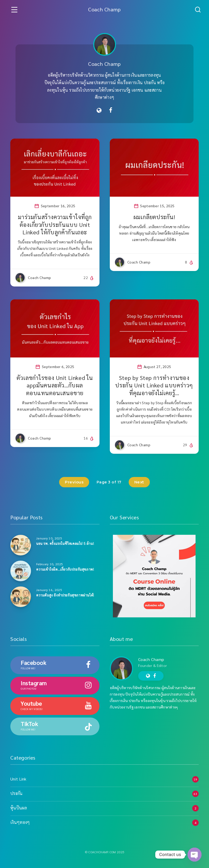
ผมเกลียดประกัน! (154, 217)
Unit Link (18, 779)
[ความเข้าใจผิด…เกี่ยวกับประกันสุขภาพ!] (21, 571)
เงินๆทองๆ (20, 822)
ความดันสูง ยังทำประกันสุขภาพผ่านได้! (65, 595)
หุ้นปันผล (19, 808)
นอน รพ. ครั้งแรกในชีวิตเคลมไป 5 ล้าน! (65, 543)
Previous (74, 482)
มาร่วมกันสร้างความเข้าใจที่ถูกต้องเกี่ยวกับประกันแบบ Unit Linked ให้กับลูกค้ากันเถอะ (55, 224)
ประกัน (17, 793)
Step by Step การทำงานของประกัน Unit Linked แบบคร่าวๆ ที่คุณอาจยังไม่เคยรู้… (154, 385)
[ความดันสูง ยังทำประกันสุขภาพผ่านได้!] (21, 597)
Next (139, 482)
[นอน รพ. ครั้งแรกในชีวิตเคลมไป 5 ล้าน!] (21, 545)
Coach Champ (104, 9)
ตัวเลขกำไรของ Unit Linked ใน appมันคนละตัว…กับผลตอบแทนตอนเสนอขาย (55, 385)
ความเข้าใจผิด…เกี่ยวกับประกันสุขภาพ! (65, 569)
